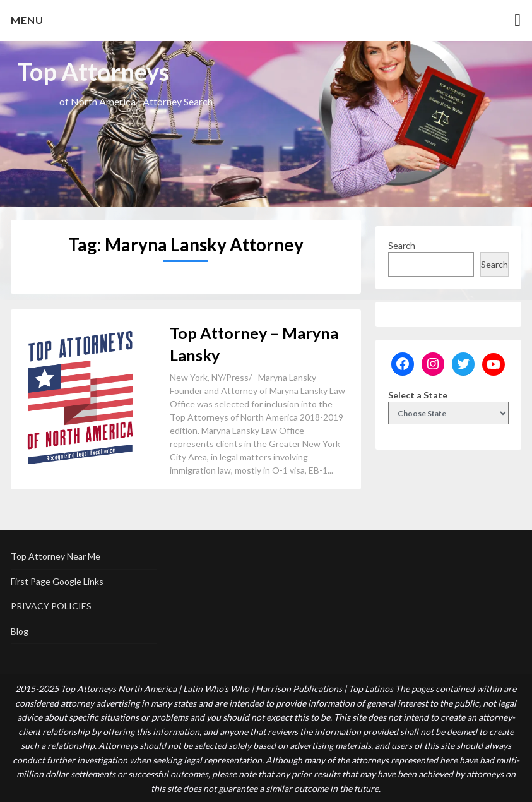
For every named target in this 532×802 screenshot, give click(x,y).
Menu (27, 20)
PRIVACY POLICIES (51, 606)
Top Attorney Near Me (56, 556)
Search (402, 245)
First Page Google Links (57, 581)
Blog (20, 631)
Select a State (418, 395)
